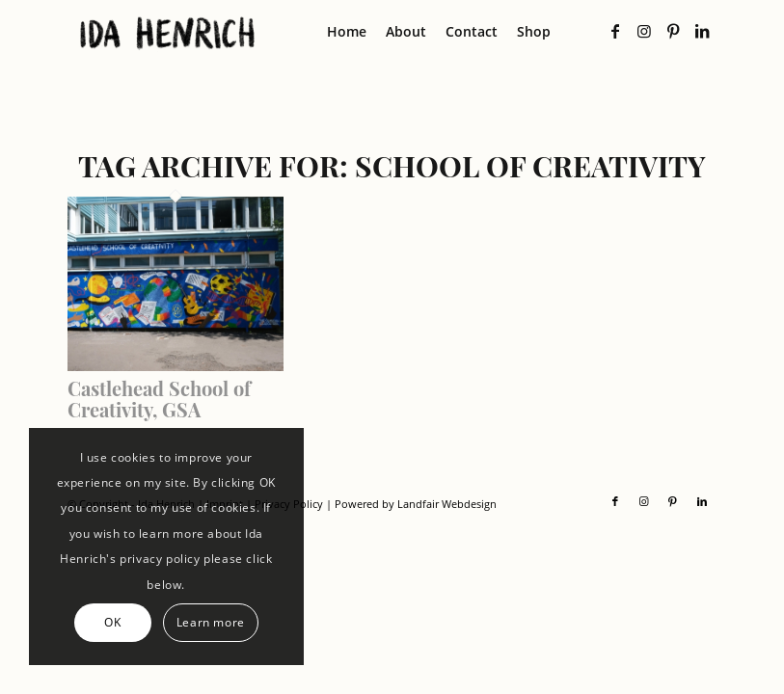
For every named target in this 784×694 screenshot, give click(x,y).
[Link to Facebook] (615, 31)
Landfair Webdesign (447, 504)
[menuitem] (347, 32)
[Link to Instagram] (644, 31)
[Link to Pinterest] (673, 31)
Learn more (211, 622)
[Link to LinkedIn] (702, 31)
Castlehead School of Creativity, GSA (159, 399)
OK (112, 622)
